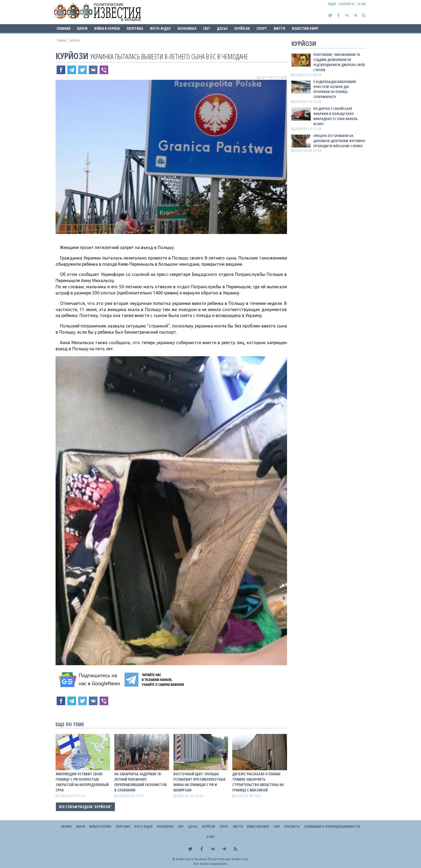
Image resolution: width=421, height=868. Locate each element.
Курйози (242, 28)
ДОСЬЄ (222, 28)
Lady (277, 826)
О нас (362, 4)
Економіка (187, 28)
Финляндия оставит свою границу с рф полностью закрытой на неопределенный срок (82, 782)
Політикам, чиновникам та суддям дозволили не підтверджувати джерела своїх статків (339, 62)
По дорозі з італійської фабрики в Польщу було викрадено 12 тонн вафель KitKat (335, 116)
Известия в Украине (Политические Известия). (212, 859)
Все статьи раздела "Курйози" (85, 807)
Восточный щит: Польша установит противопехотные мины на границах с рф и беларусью (199, 782)
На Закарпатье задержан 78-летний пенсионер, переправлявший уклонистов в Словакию (141, 782)
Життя (279, 28)
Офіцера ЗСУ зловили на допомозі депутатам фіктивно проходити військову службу (339, 141)
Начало (66, 826)
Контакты (347, 4)
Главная (63, 28)
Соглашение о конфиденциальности (332, 826)
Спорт (262, 28)
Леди (332, 4)
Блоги (82, 28)
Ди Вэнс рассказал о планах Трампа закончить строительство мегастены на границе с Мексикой (258, 782)
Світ (207, 28)
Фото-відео (160, 28)
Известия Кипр (305, 28)
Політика (135, 28)
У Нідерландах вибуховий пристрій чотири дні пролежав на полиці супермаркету (335, 89)
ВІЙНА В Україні (107, 28)
